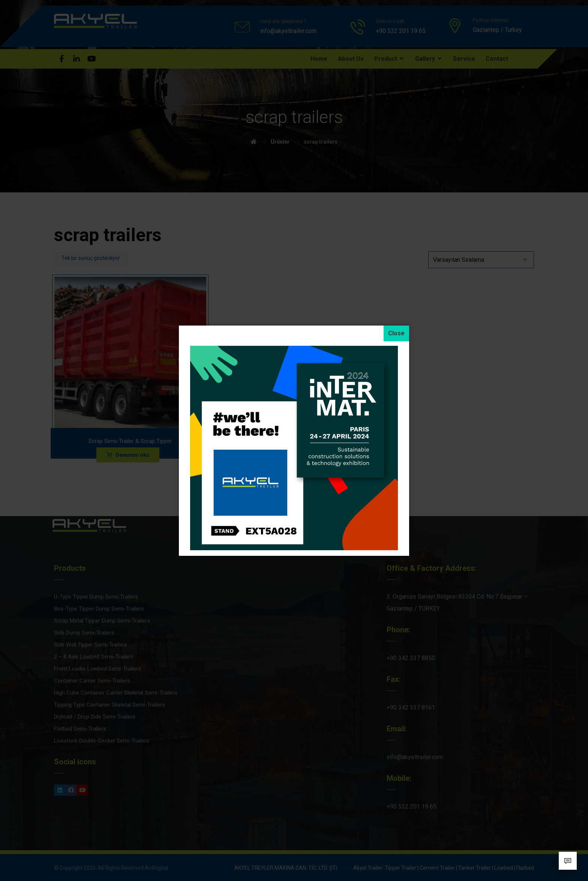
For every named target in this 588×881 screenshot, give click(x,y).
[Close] (396, 333)
